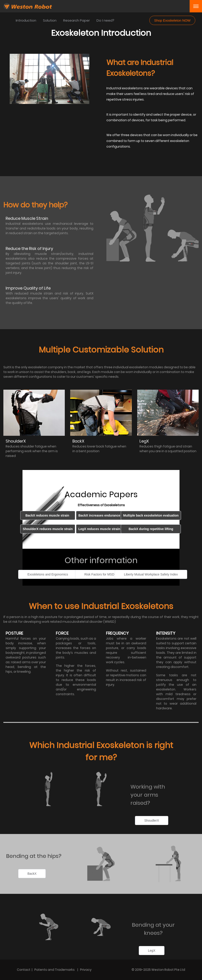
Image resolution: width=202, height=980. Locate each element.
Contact (24, 970)
